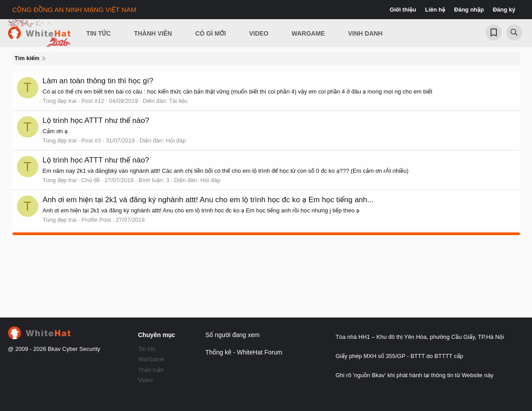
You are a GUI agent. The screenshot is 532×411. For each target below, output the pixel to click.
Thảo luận (151, 370)
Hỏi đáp (176, 140)
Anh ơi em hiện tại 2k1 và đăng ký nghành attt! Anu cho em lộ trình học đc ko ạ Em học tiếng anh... (208, 200)
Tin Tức (99, 33)
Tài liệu (178, 101)
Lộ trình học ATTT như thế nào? (96, 120)
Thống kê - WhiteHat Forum (244, 352)
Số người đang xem (232, 335)
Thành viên (153, 33)
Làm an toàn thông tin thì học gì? (98, 81)
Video (259, 33)
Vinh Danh (365, 33)
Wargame (308, 33)
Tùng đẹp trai (60, 101)
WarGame (151, 359)
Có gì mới (210, 33)
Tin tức (147, 349)
